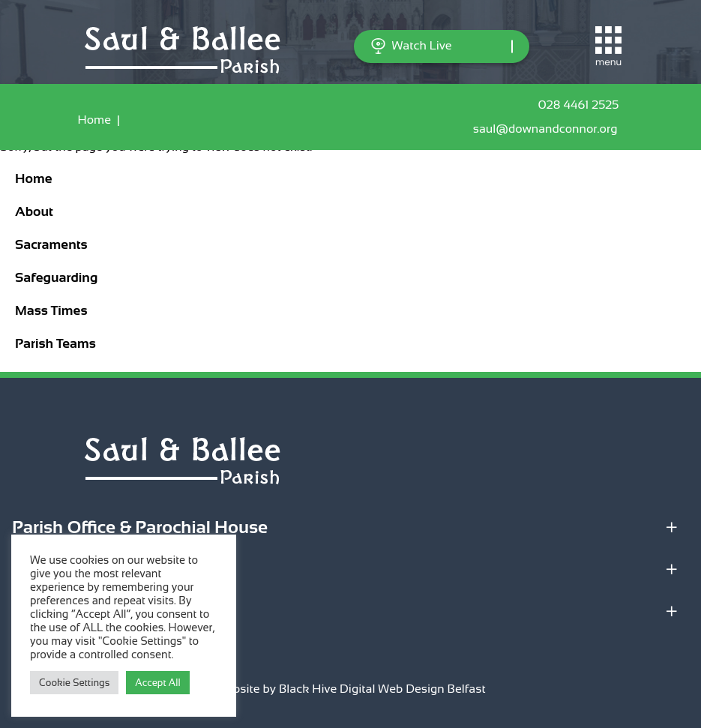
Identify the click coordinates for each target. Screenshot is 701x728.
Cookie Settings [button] (74, 683)
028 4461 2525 (581, 105)
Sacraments (51, 244)
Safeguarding (56, 277)
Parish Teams (55, 343)
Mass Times (51, 310)
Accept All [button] (157, 683)
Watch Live (411, 46)
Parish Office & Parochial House (140, 527)
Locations (51, 569)
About (34, 211)
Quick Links (60, 611)
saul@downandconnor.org (548, 129)
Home (94, 120)
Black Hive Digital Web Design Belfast (382, 689)
